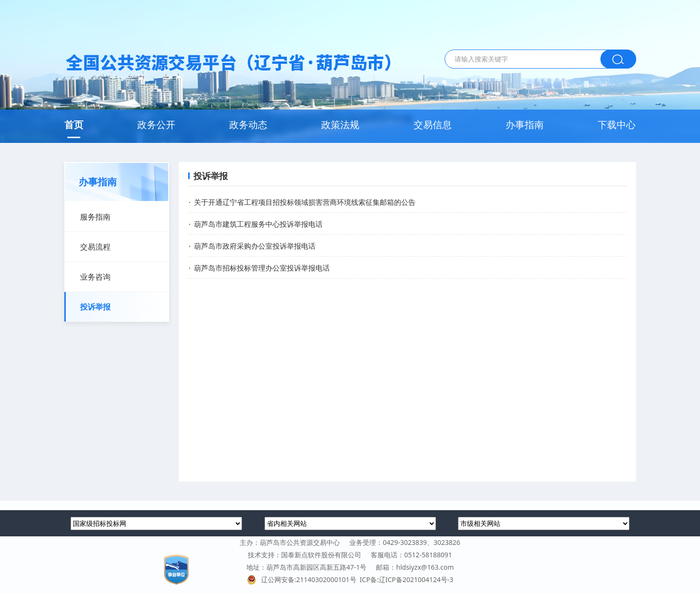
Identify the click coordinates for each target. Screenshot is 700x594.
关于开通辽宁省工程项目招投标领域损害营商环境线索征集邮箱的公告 (305, 202)
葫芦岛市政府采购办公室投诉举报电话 (255, 246)
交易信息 (433, 125)
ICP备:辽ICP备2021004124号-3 (406, 579)
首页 (74, 125)
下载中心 (617, 125)
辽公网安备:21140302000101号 (303, 579)
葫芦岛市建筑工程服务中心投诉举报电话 (258, 224)
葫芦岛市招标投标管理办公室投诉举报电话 (262, 268)
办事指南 (525, 125)
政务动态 (248, 125)
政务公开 (156, 125)
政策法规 (340, 125)
